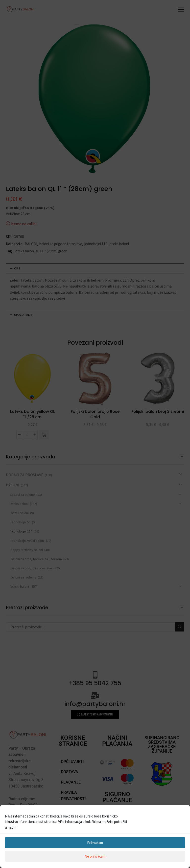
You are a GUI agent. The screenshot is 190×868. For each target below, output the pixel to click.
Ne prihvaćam (95, 856)
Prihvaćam (95, 843)
